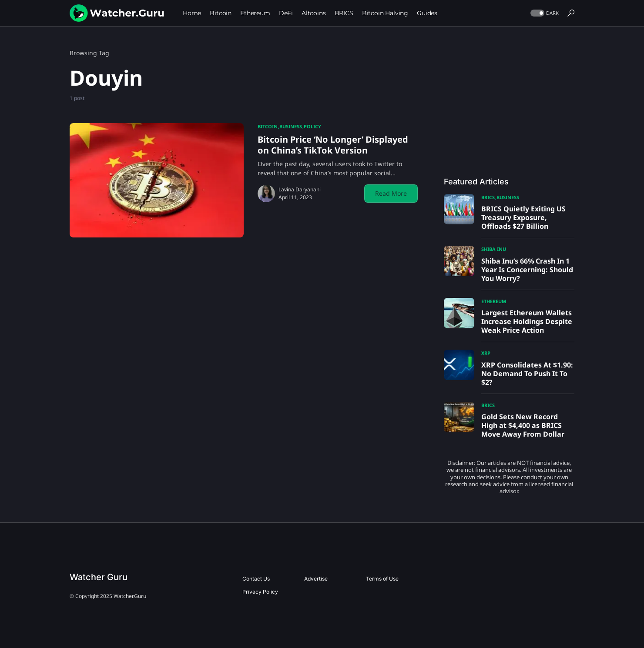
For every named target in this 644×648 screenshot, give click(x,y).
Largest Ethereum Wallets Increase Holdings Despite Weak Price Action (527, 321)
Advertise (316, 579)
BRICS (488, 197)
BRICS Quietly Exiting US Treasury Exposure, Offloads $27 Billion (523, 217)
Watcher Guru (99, 577)
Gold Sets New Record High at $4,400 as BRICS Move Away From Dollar (523, 425)
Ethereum (494, 301)
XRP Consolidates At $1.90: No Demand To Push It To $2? (527, 374)
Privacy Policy (260, 592)
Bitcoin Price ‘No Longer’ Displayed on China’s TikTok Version (333, 145)
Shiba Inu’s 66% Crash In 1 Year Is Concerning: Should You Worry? (527, 270)
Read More (391, 193)
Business (291, 126)
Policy (312, 126)
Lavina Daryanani (300, 189)
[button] (544, 13)
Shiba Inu (494, 249)
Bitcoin (268, 126)
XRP (486, 353)
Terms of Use (382, 579)
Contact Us (256, 579)
